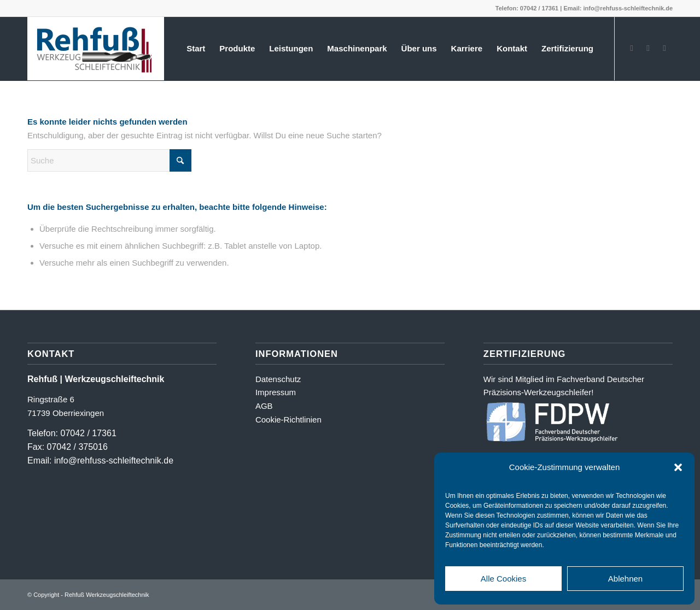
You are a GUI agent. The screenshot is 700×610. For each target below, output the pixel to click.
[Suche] (109, 160)
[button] (678, 467)
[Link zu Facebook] (632, 48)
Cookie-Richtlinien (288, 420)
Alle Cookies (503, 579)
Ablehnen (625, 579)
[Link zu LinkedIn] (664, 48)
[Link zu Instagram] (648, 48)
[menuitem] (196, 49)
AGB (264, 406)
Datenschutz (278, 379)
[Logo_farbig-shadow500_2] (96, 49)
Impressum (276, 392)
